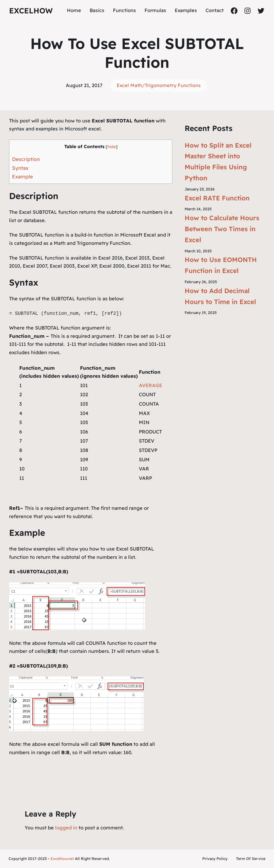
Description (26, 159)
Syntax (20, 168)
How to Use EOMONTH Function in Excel (221, 265)
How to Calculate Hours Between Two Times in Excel (222, 229)
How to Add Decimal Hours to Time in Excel (220, 296)
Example (22, 177)
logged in (66, 828)
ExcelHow (31, 11)
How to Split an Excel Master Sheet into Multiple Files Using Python (218, 162)
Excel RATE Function (217, 198)
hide (112, 147)
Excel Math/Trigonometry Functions (159, 85)
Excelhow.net (62, 859)
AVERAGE (151, 385)
